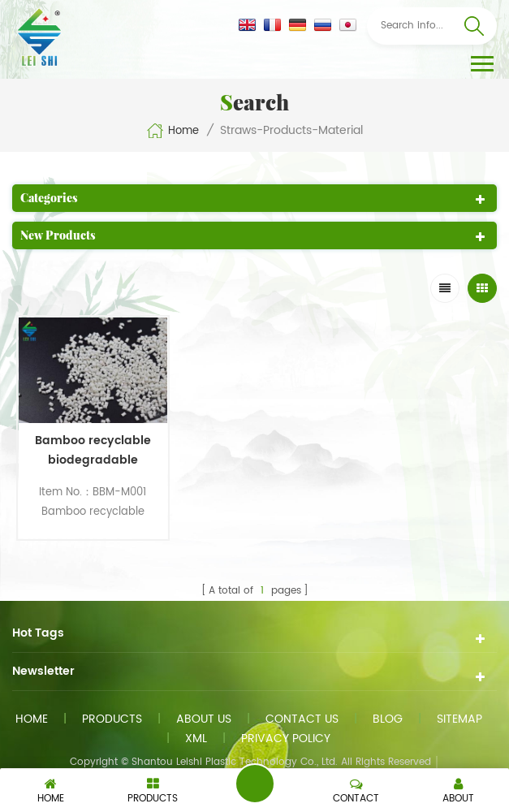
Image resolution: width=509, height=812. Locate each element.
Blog (388, 719)
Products (112, 719)
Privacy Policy (286, 739)
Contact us (302, 719)
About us (204, 719)
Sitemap (459, 719)
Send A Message (255, 784)
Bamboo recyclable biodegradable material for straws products (93, 451)
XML (196, 739)
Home (173, 131)
